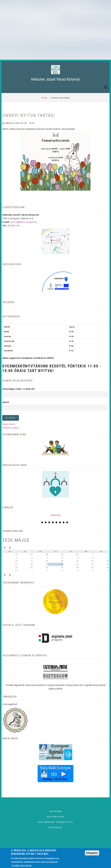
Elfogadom (92, 853)
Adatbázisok (55, 817)
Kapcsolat (56, 827)
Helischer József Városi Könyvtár (55, 79)
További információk (21, 865)
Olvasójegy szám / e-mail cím (18, 389)
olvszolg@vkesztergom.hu (24, 222)
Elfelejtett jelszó (11, 428)
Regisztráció (9, 424)
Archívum (55, 811)
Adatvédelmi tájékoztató (55, 822)
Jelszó (6, 402)
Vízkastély (56, 515)
